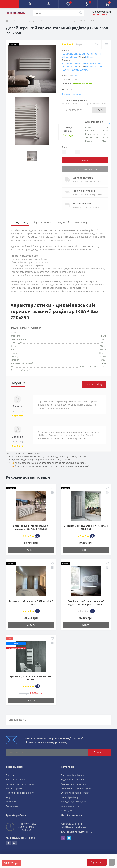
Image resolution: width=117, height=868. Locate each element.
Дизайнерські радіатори (25, 21)
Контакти (11, 802)
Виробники (12, 806)
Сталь (104, 360)
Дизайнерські (100, 367)
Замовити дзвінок (101, 14)
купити (97, 862)
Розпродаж (66, 810)
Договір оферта (14, 788)
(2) (85, 44)
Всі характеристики (109, 122)
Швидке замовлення (85, 169)
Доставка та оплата (16, 780)
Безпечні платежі (82, 204)
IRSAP (75, 76)
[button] (49, 4)
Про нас (10, 775)
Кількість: (67, 147)
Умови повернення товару (20, 784)
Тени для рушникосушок (74, 802)
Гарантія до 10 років (84, 191)
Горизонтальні (86, 367)
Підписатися (99, 752)
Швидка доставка (83, 178)
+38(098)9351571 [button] (71, 824)
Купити (99, 110)
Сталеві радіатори (70, 797)
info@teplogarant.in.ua (73, 827)
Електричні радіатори (72, 775)
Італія (104, 339)
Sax (105, 332)
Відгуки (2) (63, 222)
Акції (8, 797)
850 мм (103, 349)
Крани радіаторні (70, 806)
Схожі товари (81, 222)
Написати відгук (94, 384)
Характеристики (43, 222)
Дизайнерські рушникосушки (76, 788)
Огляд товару (20, 222)
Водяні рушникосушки (72, 780)
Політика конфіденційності (20, 793)
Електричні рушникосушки (75, 793)
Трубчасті (102, 356)
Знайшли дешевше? (72, 94)
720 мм (103, 346)
